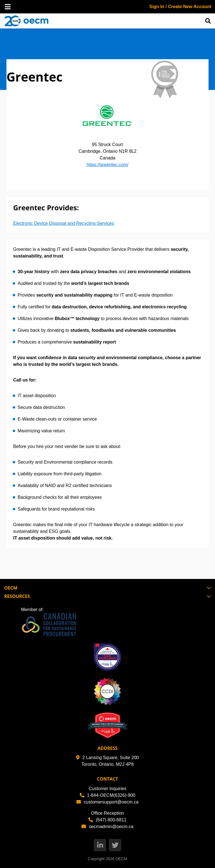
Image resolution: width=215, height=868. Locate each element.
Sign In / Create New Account (180, 7)
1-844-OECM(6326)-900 (108, 795)
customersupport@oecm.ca (107, 802)
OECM (121, 859)
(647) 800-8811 (107, 820)
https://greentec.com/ (107, 165)
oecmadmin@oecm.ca (107, 827)
